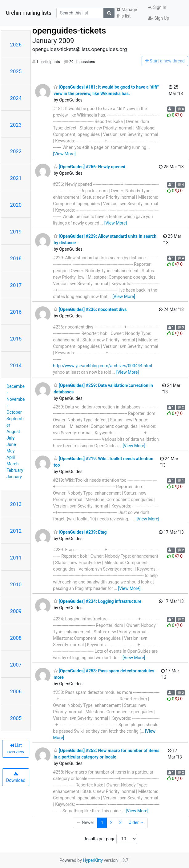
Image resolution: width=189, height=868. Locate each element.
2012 (16, 531)
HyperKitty (93, 860)
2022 (16, 151)
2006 (16, 691)
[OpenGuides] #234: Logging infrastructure (97, 601)
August (13, 432)
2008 (16, 638)
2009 (16, 611)
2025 (16, 71)
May (10, 451)
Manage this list (127, 13)
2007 (16, 665)
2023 (16, 125)
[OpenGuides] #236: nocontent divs (90, 309)
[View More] (64, 154)
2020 (16, 205)
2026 (16, 45)
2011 (16, 558)
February (15, 470)
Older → (136, 822)
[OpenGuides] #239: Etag (80, 532)
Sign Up (159, 18)
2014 (16, 365)
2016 (16, 312)
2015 (16, 339)
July (10, 438)
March (13, 464)
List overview (16, 749)
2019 (16, 232)
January (14, 477)
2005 (16, 718)
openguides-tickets (69, 31)
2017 (16, 285)
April (11, 457)
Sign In (157, 7)
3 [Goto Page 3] (121, 822)
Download (16, 777)
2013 (16, 504)
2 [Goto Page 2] (111, 822)
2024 (16, 98)
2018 (16, 258)
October (14, 412)
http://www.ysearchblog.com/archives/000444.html (103, 366)
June (11, 444)
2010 (16, 584)
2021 (16, 178)
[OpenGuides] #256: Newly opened (89, 167)
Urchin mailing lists (29, 13)
